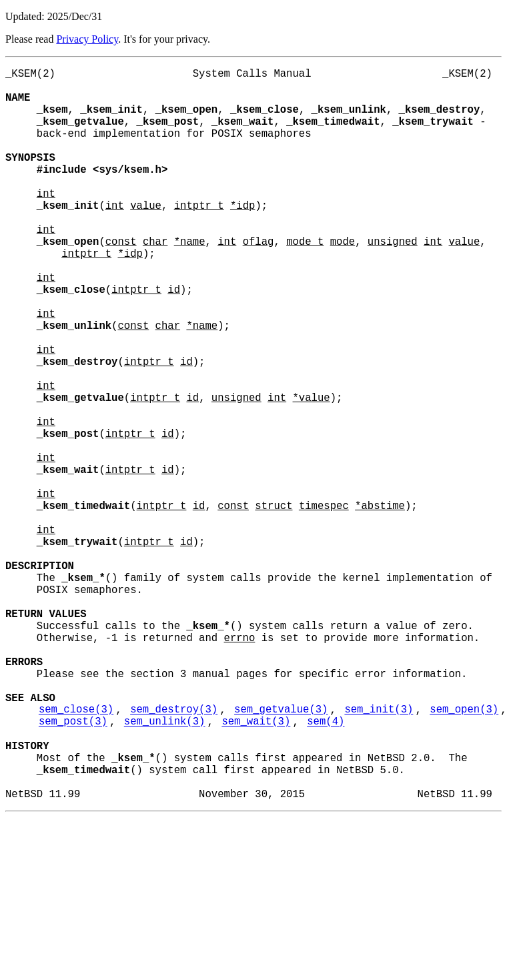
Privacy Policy (87, 39)
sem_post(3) (73, 868)
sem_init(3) (379, 853)
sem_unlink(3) (165, 868)
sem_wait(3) (256, 868)
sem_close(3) (76, 853)
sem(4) (326, 868)
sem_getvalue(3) (281, 853)
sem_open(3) (464, 853)
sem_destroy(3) (174, 853)
